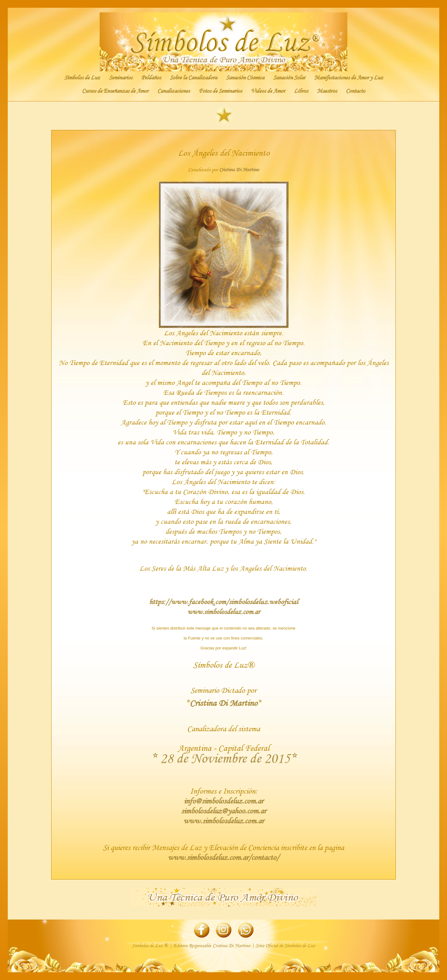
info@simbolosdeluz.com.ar (223, 801)
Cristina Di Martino (239, 169)
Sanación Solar (289, 78)
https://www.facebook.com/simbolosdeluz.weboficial (223, 601)
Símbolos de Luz (82, 78)
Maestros (327, 91)
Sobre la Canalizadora (193, 78)
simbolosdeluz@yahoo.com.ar (223, 811)
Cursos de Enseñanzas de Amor (115, 91)
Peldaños (151, 78)
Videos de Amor (268, 91)
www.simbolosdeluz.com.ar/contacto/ (223, 857)
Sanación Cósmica (245, 78)
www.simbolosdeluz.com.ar (224, 612)
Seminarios (121, 78)
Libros (301, 91)
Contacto (355, 91)
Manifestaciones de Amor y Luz (349, 78)
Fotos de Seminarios (220, 91)
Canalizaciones (174, 91)
